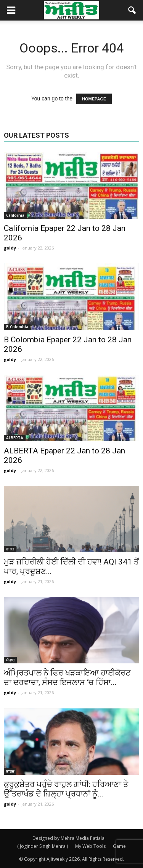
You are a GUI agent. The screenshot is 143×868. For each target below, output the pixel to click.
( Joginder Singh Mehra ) (43, 846)
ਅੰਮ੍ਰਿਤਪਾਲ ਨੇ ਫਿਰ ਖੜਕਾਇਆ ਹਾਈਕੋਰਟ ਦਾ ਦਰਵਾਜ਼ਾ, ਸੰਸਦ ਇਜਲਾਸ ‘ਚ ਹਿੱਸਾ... (67, 678)
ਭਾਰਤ (10, 549)
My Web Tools (90, 846)
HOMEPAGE (94, 99)
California (15, 215)
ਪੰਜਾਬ (10, 660)
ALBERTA (15, 438)
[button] (132, 10)
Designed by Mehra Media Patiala (68, 838)
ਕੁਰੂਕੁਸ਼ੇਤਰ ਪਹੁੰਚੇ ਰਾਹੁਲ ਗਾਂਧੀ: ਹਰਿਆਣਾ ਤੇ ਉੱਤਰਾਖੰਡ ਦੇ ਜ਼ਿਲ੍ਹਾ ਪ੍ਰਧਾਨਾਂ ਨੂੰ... (66, 789)
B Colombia (17, 327)
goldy (10, 248)
